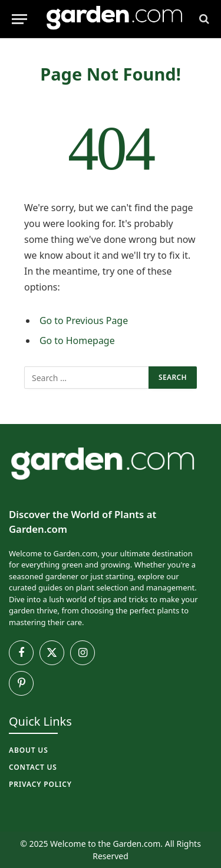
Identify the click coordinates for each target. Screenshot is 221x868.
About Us (29, 750)
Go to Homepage (77, 340)
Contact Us (33, 767)
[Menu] (19, 19)
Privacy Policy (40, 784)
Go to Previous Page (84, 321)
